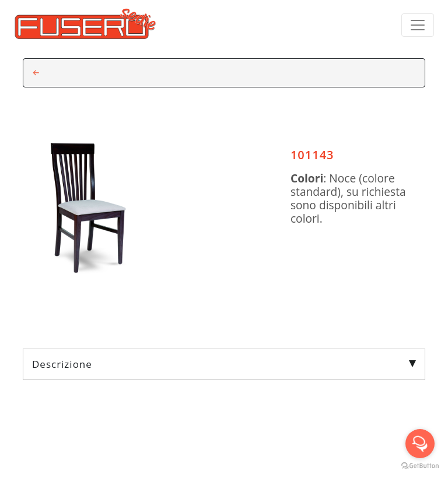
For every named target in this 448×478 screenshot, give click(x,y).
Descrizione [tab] (224, 364)
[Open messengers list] (420, 444)
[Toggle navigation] (418, 25)
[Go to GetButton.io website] (420, 466)
